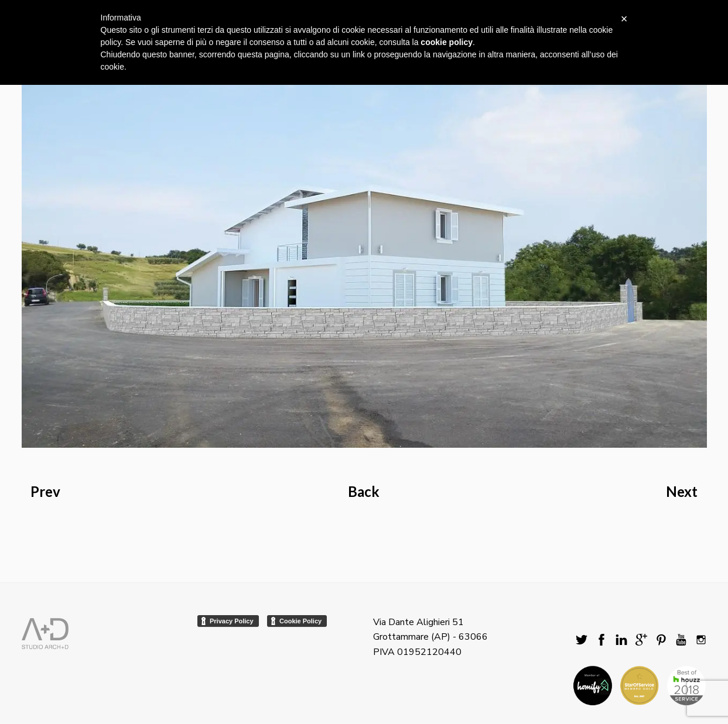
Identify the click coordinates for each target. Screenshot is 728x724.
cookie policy (447, 42)
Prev (45, 491)
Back (364, 491)
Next (682, 491)
